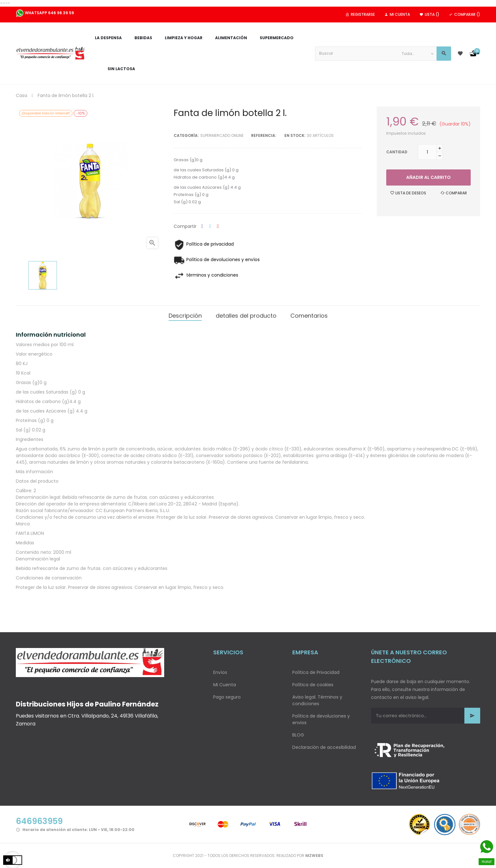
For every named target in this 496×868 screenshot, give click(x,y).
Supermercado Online (222, 135)
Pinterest (218, 226)
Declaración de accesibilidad (324, 747)
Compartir (202, 226)
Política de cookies (313, 685)
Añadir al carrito (428, 177)
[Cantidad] (427, 152)
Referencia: (264, 135)
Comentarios (309, 316)
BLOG (298, 735)
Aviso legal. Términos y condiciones (317, 700)
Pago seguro (227, 697)
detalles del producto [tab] (246, 316)
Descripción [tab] (185, 316)
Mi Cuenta (225, 685)
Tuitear (210, 226)
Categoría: (186, 135)
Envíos (220, 672)
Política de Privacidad (316, 672)
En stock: (295, 135)
